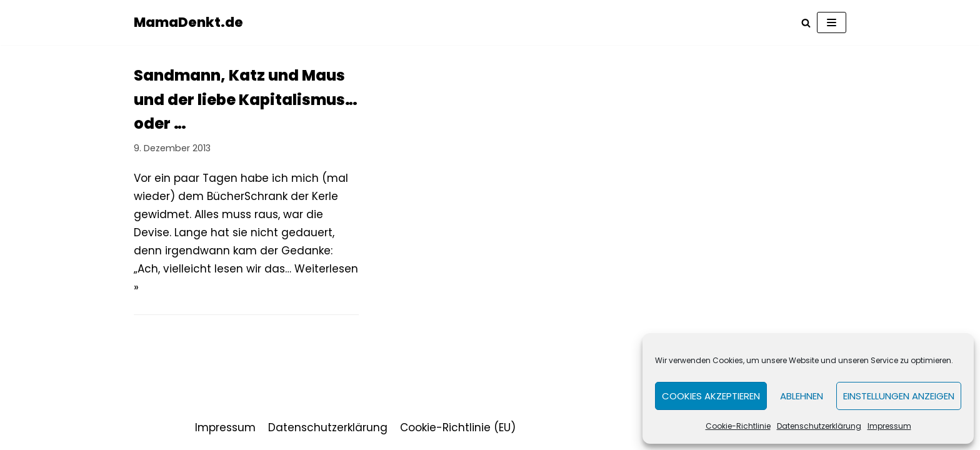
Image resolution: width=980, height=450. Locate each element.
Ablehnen (802, 396)
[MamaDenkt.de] (188, 22)
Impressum (889, 426)
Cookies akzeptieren (711, 396)
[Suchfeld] (806, 23)
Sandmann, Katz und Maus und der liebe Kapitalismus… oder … (246, 99)
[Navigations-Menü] (832, 22)
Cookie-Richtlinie (738, 426)
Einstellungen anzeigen (899, 396)
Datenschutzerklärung (819, 426)
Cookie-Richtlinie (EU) (458, 427)
